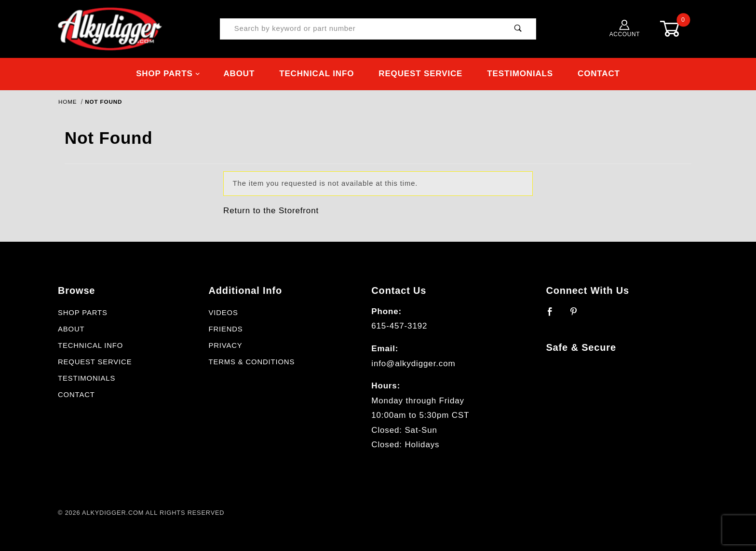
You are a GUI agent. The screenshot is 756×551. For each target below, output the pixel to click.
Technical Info (317, 74)
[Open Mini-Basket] (677, 29)
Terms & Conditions (251, 362)
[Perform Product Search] (518, 29)
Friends (225, 329)
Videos (223, 313)
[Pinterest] (578, 316)
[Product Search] (360, 29)
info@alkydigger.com (413, 364)
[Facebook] (554, 316)
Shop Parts (168, 74)
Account (625, 29)
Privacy (225, 345)
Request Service (420, 74)
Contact (599, 74)
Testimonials (520, 74)
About (239, 74)
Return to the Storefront (271, 211)
